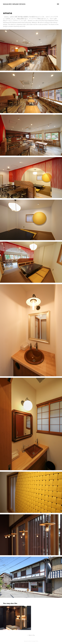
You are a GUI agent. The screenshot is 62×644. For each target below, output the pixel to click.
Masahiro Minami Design (14, 4)
